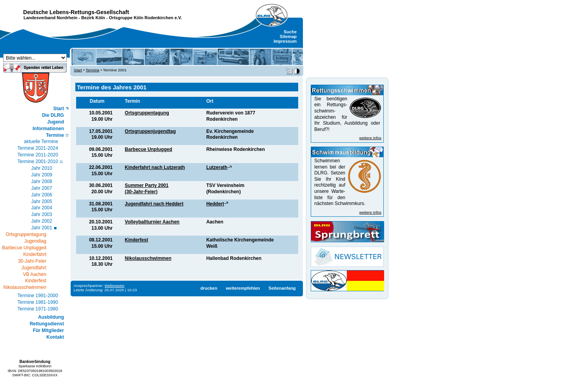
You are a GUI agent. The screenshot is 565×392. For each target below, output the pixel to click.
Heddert (215, 204)
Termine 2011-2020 (38, 155)
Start (59, 109)
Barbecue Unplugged (149, 149)
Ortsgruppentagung (147, 113)
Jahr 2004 (42, 208)
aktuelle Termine (41, 142)
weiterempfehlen (243, 288)
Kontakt (55, 337)
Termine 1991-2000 (38, 296)
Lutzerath (217, 167)
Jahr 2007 (42, 188)
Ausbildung (51, 317)
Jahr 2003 (42, 214)
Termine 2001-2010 (38, 162)
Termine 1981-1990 (38, 302)
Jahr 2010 (42, 168)
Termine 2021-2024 (38, 148)
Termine (55, 135)
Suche (290, 32)
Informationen (48, 129)
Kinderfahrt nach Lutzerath (155, 167)
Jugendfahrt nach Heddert (154, 204)
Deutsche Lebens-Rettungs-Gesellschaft (76, 12)
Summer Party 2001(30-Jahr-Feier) (147, 189)
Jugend (56, 122)
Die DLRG (53, 115)
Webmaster (115, 286)
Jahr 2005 (42, 201)
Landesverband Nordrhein (50, 18)
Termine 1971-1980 (38, 309)
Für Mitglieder (48, 330)
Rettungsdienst (47, 324)
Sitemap (288, 36)
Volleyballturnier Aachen (152, 222)
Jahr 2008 (42, 181)
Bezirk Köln (93, 18)
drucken (209, 288)
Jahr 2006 (42, 195)
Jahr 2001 (42, 228)
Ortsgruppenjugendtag (150, 131)
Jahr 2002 (42, 221)
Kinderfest (136, 240)
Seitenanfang (282, 288)
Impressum (285, 41)
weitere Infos (370, 138)
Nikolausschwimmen (148, 258)
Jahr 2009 (42, 175)
